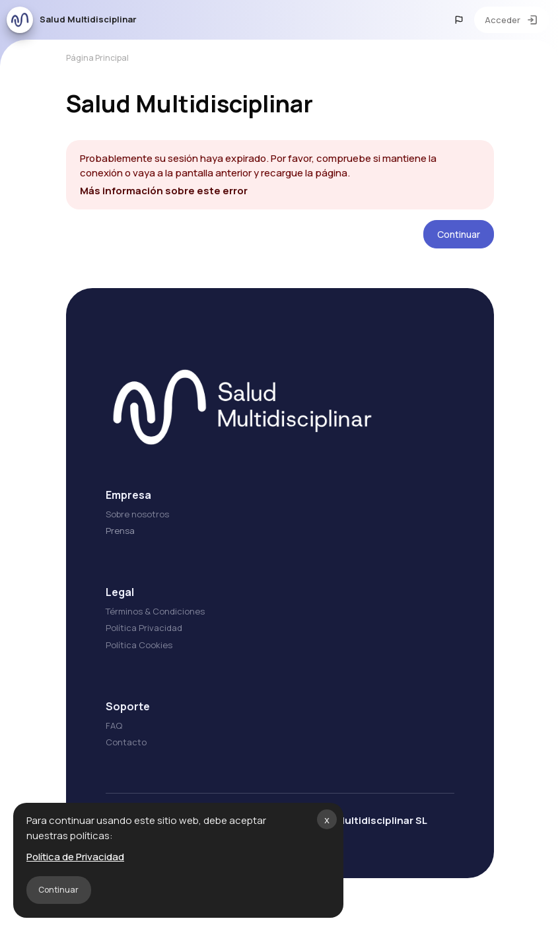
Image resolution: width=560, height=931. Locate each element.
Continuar (58, 890)
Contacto (126, 742)
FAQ (114, 726)
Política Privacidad (144, 628)
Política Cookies (139, 645)
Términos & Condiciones (155, 611)
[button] (459, 20)
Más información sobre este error (164, 191)
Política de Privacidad (75, 857)
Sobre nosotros (137, 514)
